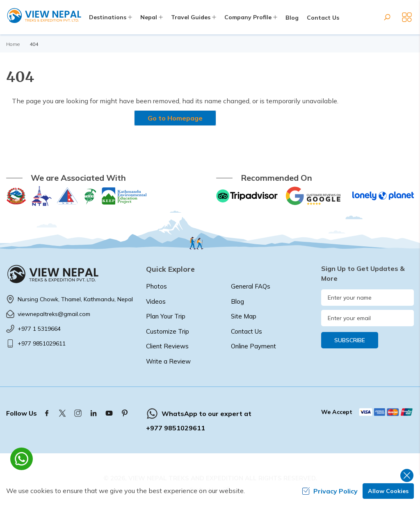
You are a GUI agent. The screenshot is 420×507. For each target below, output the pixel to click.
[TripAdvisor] (247, 196)
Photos (156, 286)
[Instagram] (78, 413)
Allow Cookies (388, 491)
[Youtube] (109, 413)
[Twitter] (62, 413)
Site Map (244, 316)
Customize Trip (168, 331)
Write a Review (168, 361)
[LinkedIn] (94, 413)
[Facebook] (47, 413)
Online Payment (253, 346)
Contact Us (323, 18)
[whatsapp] (22, 459)
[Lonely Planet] (383, 196)
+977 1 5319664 (39, 329)
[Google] (315, 196)
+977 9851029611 (42, 343)
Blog (292, 18)
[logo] (70, 274)
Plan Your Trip (166, 316)
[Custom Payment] (386, 412)
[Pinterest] (125, 413)
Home (13, 44)
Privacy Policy (330, 491)
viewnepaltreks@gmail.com (54, 314)
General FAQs (251, 286)
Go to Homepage (175, 118)
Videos (156, 301)
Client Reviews (167, 346)
